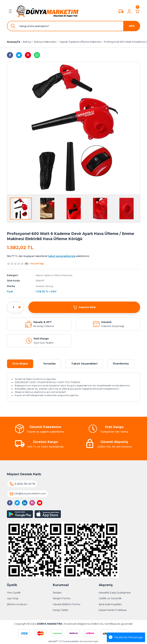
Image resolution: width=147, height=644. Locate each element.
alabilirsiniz (69, 256)
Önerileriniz (121, 364)
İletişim (57, 593)
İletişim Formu (62, 598)
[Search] (73, 26)
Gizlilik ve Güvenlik (110, 598)
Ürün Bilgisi (20, 364)
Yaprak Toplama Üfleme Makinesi (56, 275)
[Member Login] (129, 11)
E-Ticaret (65, 641)
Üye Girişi (13, 598)
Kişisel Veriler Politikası (113, 610)
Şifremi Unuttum (17, 604)
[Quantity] (15, 307)
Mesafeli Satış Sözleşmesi (115, 593)
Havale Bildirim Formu (67, 604)
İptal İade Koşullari (110, 604)
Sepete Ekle (84, 307)
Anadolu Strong (45, 286)
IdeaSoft (53, 641)
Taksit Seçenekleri (84, 364)
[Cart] (137, 11)
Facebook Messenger (126, 637)
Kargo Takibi (61, 610)
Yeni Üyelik (14, 593)
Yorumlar (50, 364)
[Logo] (47, 11)
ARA (132, 26)
